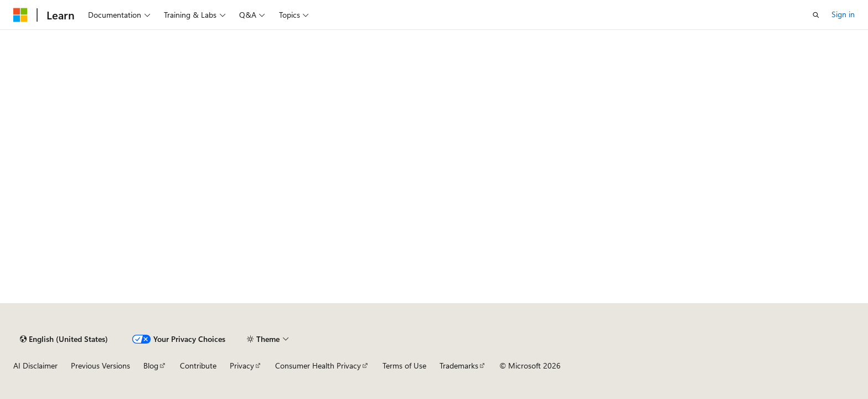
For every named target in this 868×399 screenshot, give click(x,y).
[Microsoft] (20, 15)
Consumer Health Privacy (318, 365)
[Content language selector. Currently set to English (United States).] (64, 339)
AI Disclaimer (35, 365)
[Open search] (816, 15)
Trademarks (459, 365)
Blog (151, 365)
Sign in (843, 14)
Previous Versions (100, 365)
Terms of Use (404, 365)
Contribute (198, 365)
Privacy (242, 365)
